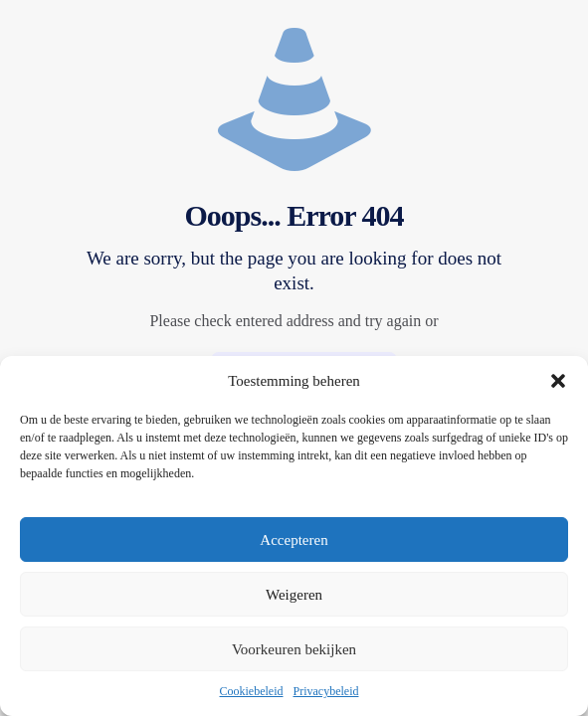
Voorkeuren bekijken (294, 649)
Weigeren (294, 595)
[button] (558, 381)
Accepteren (294, 540)
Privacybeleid (326, 691)
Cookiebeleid (252, 691)
